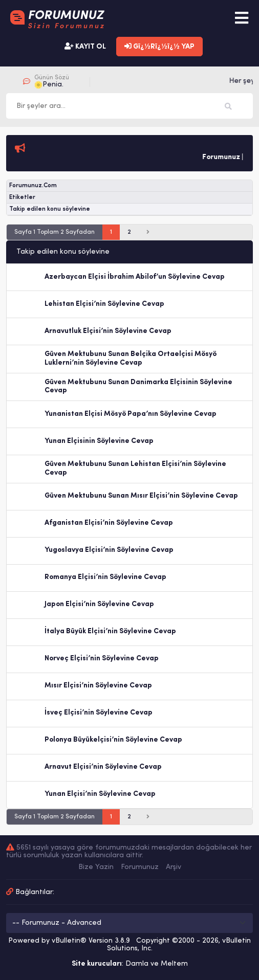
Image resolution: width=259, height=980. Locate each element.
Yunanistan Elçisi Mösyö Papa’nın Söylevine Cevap (131, 414)
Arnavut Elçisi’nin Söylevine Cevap (103, 767)
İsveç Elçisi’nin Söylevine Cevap (99, 713)
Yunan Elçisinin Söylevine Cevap (99, 441)
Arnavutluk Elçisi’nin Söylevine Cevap (108, 331)
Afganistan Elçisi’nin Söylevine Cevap (109, 523)
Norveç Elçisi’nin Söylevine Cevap (102, 659)
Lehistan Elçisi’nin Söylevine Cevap (104, 304)
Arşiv (174, 867)
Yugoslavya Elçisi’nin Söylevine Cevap (109, 550)
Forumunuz (140, 867)
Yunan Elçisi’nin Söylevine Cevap (100, 794)
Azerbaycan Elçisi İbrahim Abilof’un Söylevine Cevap (135, 277)
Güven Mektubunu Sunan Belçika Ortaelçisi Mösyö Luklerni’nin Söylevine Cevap (131, 359)
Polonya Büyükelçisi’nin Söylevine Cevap (113, 740)
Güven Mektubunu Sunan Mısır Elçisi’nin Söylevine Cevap (141, 496)
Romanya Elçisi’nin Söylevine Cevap (105, 577)
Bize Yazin (96, 867)
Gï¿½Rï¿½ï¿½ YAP (159, 47)
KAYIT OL (85, 47)
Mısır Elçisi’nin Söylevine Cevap (98, 686)
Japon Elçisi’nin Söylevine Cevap (99, 604)
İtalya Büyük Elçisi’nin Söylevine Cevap (110, 631)
